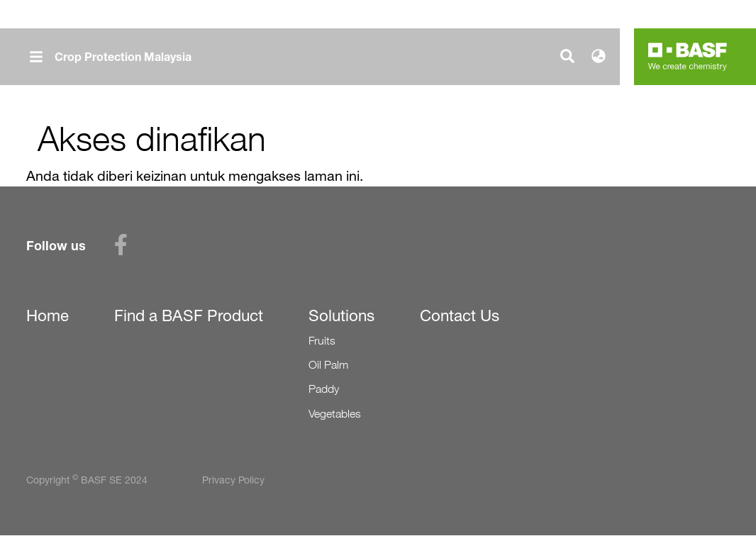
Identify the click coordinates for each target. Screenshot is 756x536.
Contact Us (460, 316)
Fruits (322, 341)
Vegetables (335, 414)
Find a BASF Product (189, 316)
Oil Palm (328, 365)
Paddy (324, 389)
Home (48, 316)
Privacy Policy (233, 480)
